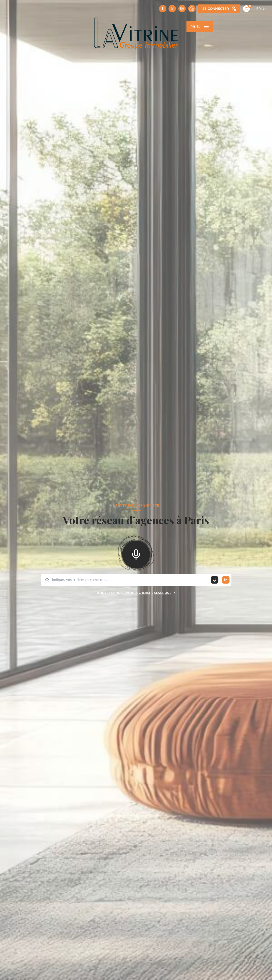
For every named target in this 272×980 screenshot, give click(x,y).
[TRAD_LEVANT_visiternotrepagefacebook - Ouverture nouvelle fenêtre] (163, 9)
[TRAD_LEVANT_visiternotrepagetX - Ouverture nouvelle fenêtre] (172, 9)
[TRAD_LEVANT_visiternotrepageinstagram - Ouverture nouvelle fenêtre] (182, 9)
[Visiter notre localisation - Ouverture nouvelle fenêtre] (192, 9)
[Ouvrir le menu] (200, 26)
